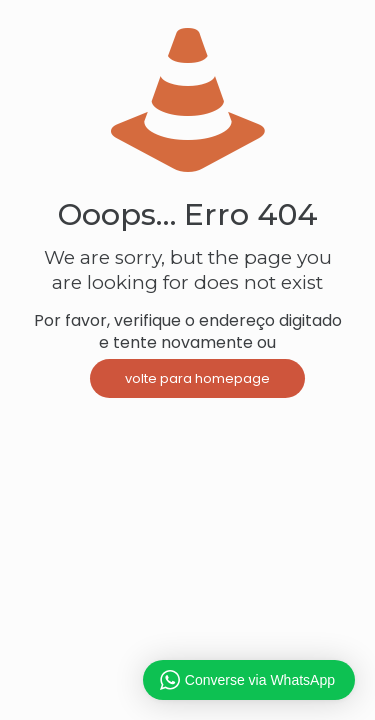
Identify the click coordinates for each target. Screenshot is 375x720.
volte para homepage (197, 378)
